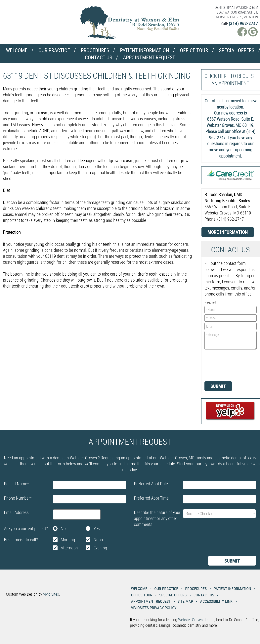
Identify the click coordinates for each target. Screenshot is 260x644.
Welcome (17, 50)
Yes (97, 528)
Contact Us (98, 57)
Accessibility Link (216, 601)
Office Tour (194, 50)
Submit (218, 386)
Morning (68, 540)
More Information (228, 232)
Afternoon (69, 548)
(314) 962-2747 (243, 23)
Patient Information (145, 50)
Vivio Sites (51, 594)
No (63, 528)
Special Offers (237, 50)
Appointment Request (149, 57)
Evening (100, 548)
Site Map (185, 601)
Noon (98, 540)
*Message (231, 340)
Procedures (95, 50)
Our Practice (54, 50)
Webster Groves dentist (196, 620)
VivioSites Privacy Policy (154, 608)
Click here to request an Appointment (230, 80)
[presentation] (221, 365)
